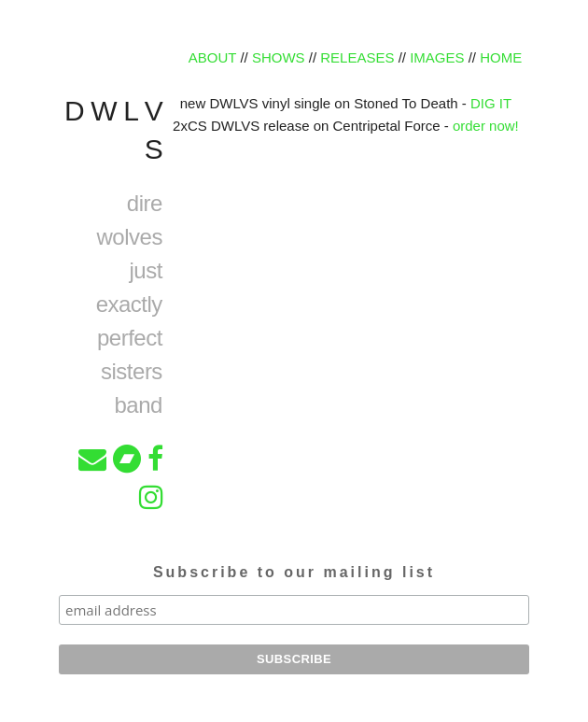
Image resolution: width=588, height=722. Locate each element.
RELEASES (357, 57)
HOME (501, 57)
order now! (486, 126)
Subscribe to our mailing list (294, 572)
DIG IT (491, 103)
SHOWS (279, 57)
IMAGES (437, 57)
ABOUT (212, 57)
